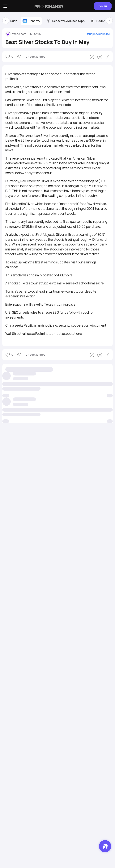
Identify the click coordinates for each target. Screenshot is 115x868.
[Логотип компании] (49, 6)
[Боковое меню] (5, 6)
